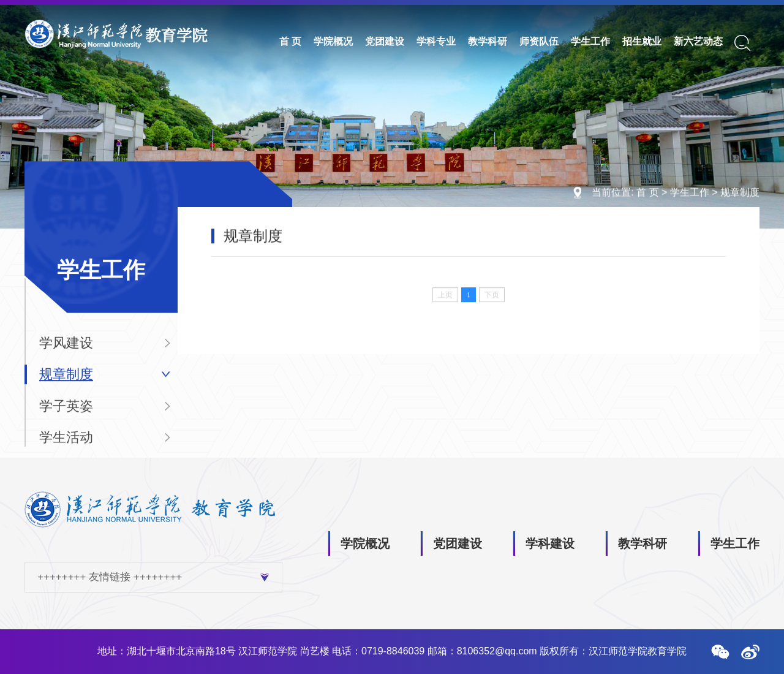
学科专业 (436, 41)
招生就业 (642, 41)
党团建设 (385, 41)
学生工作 (590, 41)
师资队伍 (539, 41)
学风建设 (66, 349)
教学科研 (488, 41)
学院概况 (333, 41)
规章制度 (740, 193)
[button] (720, 652)
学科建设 (550, 543)
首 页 (290, 41)
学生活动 (66, 444)
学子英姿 (66, 412)
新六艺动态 (698, 41)
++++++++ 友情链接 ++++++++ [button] (153, 577)
